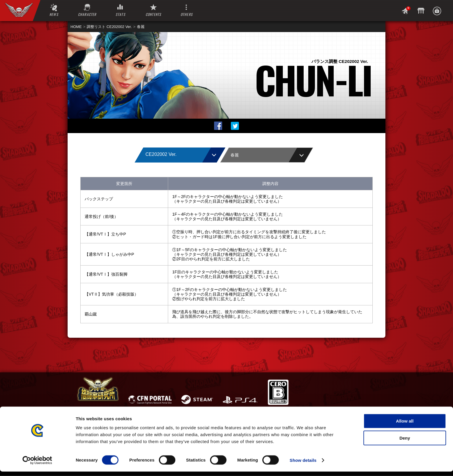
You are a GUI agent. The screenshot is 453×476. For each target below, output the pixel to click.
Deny (405, 442)
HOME (76, 27)
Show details (303, 465)
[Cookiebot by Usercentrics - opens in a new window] (37, 465)
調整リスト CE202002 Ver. (109, 27)
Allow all (405, 425)
